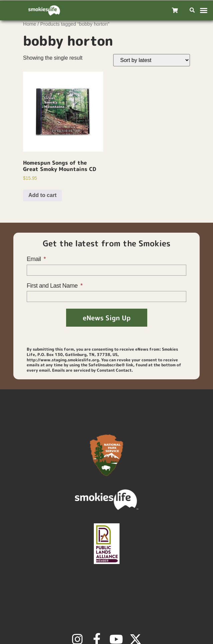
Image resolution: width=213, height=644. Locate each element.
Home (30, 24)
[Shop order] (152, 60)
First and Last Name (53, 286)
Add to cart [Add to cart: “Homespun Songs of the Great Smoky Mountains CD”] (42, 195)
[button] (192, 10)
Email (35, 259)
